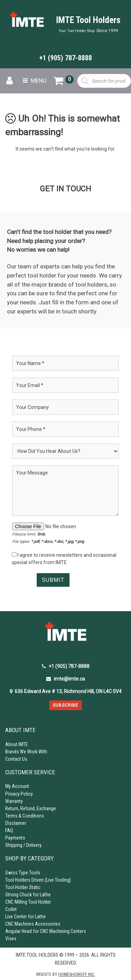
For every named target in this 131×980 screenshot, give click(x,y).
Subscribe (65, 705)
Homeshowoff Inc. (77, 974)
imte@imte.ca (65, 679)
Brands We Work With (26, 752)
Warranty (14, 801)
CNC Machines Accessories (33, 924)
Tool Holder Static (23, 887)
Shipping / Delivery (23, 845)
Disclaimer (16, 823)
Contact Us (16, 759)
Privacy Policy (19, 794)
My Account (17, 786)
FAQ (9, 830)
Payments (15, 838)
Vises (11, 939)
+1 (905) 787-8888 (65, 58)
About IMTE (17, 744)
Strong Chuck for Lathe (28, 895)
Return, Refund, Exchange (31, 808)
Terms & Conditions (25, 816)
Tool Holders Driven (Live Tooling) (38, 880)
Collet (11, 909)
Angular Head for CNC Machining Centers (46, 931)
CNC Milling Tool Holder (28, 902)
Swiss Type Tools (23, 873)
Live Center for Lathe (26, 917)
